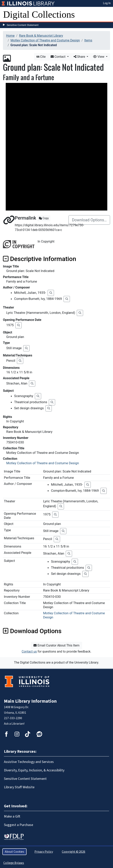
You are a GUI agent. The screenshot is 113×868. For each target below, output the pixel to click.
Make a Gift (12, 816)
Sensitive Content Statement (23, 25)
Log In (107, 3)
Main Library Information (30, 701)
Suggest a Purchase (19, 825)
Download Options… (89, 220)
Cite (41, 57)
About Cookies (14, 852)
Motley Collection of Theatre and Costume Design (45, 40)
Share (80, 57)
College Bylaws (14, 863)
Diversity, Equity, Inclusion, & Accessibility (34, 770)
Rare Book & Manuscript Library (41, 36)
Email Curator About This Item (56, 645)
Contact (58, 57)
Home (10, 36)
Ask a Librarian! (14, 724)
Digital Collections (39, 14)
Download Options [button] (32, 631)
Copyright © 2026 (74, 852)
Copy (44, 218)
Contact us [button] (29, 651)
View (99, 57)
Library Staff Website (19, 787)
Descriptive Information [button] (40, 259)
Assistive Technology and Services (29, 762)
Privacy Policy (44, 852)
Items (88, 40)
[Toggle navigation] (107, 15)
